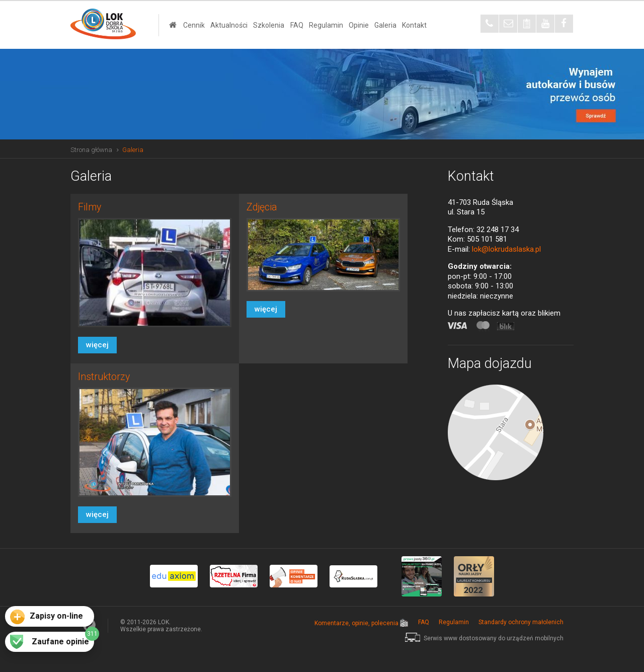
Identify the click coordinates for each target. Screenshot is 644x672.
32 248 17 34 (498, 230)
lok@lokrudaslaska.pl (506, 249)
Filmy (90, 207)
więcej (97, 345)
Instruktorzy (104, 377)
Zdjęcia (262, 207)
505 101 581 (487, 239)
